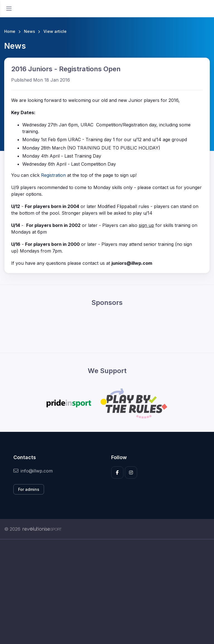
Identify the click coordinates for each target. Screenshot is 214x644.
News (30, 31)
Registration (54, 175)
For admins (29, 489)
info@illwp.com (33, 471)
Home (10, 31)
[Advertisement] (107, 592)
